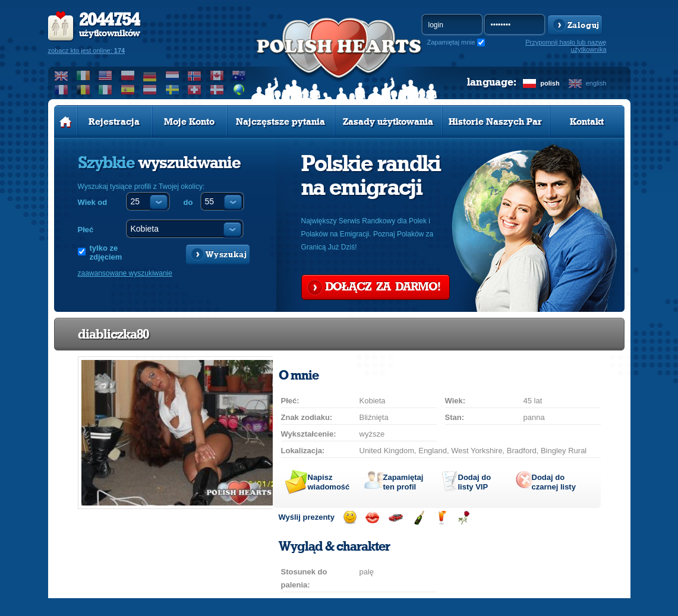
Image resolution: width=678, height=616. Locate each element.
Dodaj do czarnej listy (554, 482)
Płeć (86, 230)
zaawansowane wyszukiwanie (125, 273)
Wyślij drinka (441, 518)
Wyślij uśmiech (350, 518)
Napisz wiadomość (329, 482)
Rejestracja (114, 122)
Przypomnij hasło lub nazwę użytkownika (566, 46)
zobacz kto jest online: (87, 50)
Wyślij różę (464, 518)
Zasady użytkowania (388, 122)
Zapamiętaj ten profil (403, 482)
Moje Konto (189, 122)
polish (550, 83)
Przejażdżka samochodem (395, 518)
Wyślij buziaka (372, 518)
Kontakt (587, 122)
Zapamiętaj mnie (451, 42)
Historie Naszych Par (495, 122)
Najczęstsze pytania (280, 122)
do (188, 202)
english (596, 83)
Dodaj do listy (475, 482)
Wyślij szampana (419, 518)
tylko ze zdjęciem (106, 252)
